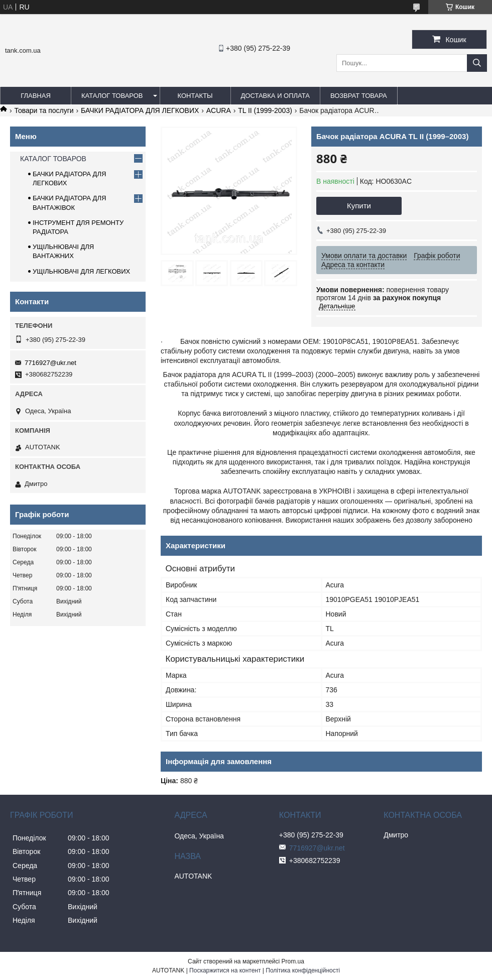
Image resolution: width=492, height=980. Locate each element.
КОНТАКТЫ (195, 96)
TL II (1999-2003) (265, 110)
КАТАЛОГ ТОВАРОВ (112, 96)
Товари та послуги (44, 110)
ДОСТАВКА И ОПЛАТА (275, 96)
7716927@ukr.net (50, 363)
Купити (359, 206)
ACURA (219, 110)
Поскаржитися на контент (225, 970)
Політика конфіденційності (303, 970)
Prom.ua (293, 961)
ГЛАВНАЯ (36, 96)
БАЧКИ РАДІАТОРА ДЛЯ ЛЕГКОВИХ (140, 110)
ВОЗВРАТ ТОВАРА (359, 96)
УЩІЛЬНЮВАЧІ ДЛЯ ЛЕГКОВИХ (81, 271)
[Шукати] (477, 63)
